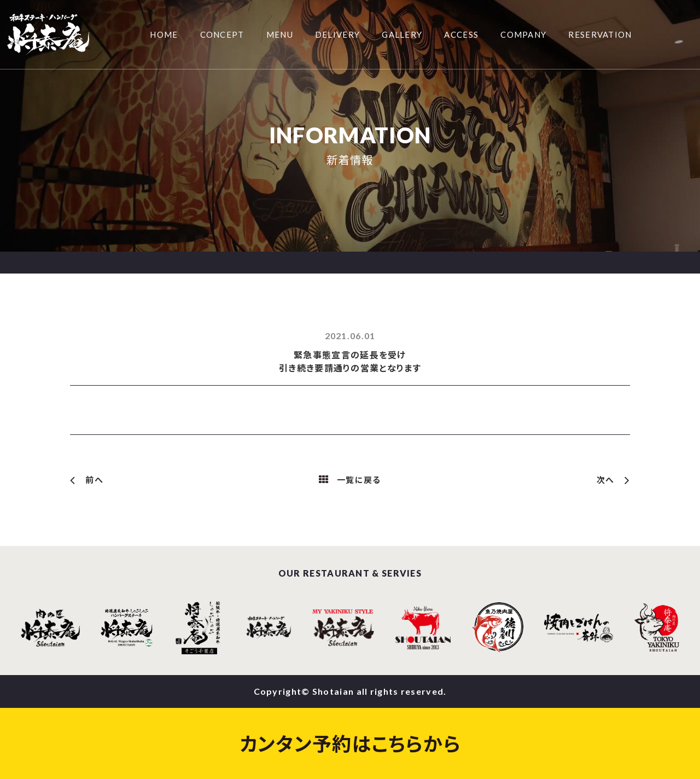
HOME (164, 34)
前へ (94, 480)
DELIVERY (337, 34)
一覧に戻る (359, 480)
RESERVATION (600, 34)
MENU (280, 34)
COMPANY (523, 34)
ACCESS (461, 34)
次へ (606, 480)
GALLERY (402, 34)
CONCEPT (222, 34)
